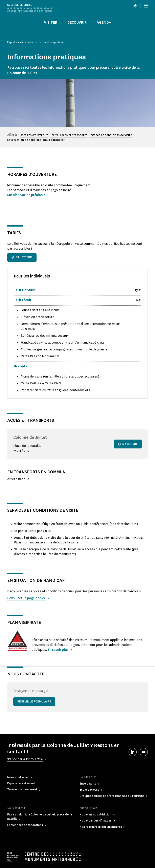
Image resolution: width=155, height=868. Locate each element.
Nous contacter (54, 140)
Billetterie (22, 257)
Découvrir (77, 22)
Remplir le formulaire (34, 702)
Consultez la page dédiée (27, 598)
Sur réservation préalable (27, 195)
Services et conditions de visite (110, 135)
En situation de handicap (24, 140)
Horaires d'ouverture (34, 135)
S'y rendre (128, 444)
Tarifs (54, 135)
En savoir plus (58, 650)
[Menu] (146, 6)
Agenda (104, 22)
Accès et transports (73, 135)
